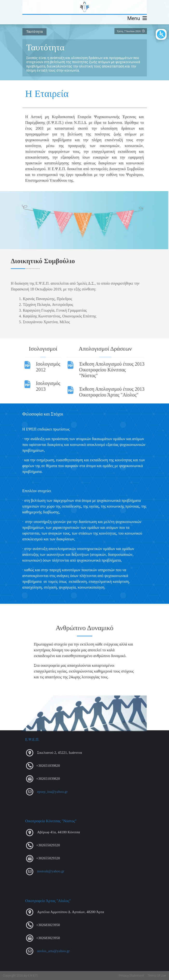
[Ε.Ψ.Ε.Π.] (85, 7)
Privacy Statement (131, 976)
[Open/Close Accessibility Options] (161, 34)
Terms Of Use (157, 976)
